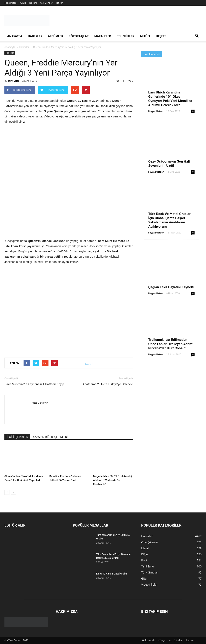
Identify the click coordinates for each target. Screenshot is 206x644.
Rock (144, 560)
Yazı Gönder (46, 3)
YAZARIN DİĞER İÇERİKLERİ (50, 437)
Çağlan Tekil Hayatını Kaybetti (171, 287)
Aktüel (145, 36)
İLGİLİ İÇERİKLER (17, 437)
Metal (145, 548)
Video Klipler (149, 584)
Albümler (56, 36)
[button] (197, 36)
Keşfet (161, 36)
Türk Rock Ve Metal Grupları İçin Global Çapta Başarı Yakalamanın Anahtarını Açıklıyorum (170, 220)
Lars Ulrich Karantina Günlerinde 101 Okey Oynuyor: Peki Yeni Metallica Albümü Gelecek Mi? (170, 99)
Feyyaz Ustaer (156, 111)
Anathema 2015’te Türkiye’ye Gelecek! (108, 384)
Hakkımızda (10, 3)
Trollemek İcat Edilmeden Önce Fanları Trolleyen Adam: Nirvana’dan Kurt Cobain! (171, 344)
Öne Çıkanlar (150, 542)
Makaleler (103, 36)
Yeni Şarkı (148, 566)
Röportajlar (79, 36)
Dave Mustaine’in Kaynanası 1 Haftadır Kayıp (34, 384)
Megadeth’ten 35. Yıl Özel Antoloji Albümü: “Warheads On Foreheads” (113, 480)
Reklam (33, 3)
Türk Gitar (13, 81)
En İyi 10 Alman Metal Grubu (111, 574)
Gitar (144, 578)
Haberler (35, 36)
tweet (89, 364)
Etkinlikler (125, 36)
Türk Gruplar (150, 572)
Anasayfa (15, 36)
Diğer (145, 554)
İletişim (59, 3)
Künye (23, 3)
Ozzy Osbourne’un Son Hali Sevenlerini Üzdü (169, 163)
